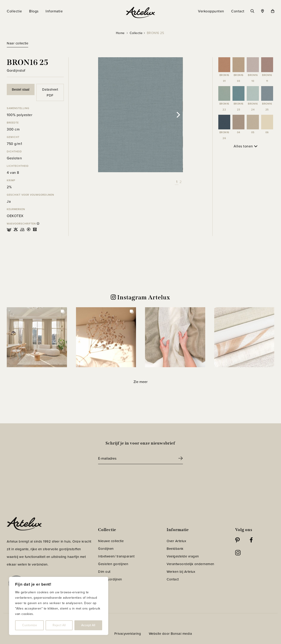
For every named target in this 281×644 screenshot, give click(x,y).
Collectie (136, 33)
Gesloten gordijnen (113, 564)
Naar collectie (17, 43)
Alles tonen (246, 146)
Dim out (104, 572)
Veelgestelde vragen (183, 556)
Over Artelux (176, 541)
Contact (173, 579)
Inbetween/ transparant (116, 556)
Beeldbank (175, 549)
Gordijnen (106, 549)
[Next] (178, 115)
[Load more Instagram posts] (140, 382)
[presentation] (132, 477)
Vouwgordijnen (110, 579)
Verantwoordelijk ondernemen (190, 564)
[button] (37, 337)
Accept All (88, 625)
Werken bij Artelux (181, 572)
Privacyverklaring (128, 634)
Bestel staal (21, 89)
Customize (30, 625)
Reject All (59, 625)
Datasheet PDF (50, 92)
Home (120, 33)
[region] (59, 606)
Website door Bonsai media (170, 634)
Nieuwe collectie (111, 541)
